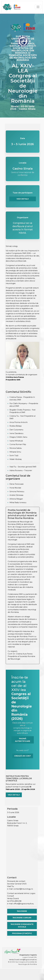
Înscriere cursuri (22, 918)
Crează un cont (23, 756)
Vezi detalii (14, 795)
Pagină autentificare (23, 740)
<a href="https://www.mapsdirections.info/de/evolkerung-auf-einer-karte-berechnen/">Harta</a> (22, 852)
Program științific (22, 933)
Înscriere (22, 911)
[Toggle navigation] (38, 7)
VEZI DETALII (23, 199)
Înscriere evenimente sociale (22, 926)
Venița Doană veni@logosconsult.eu (23, 960)
